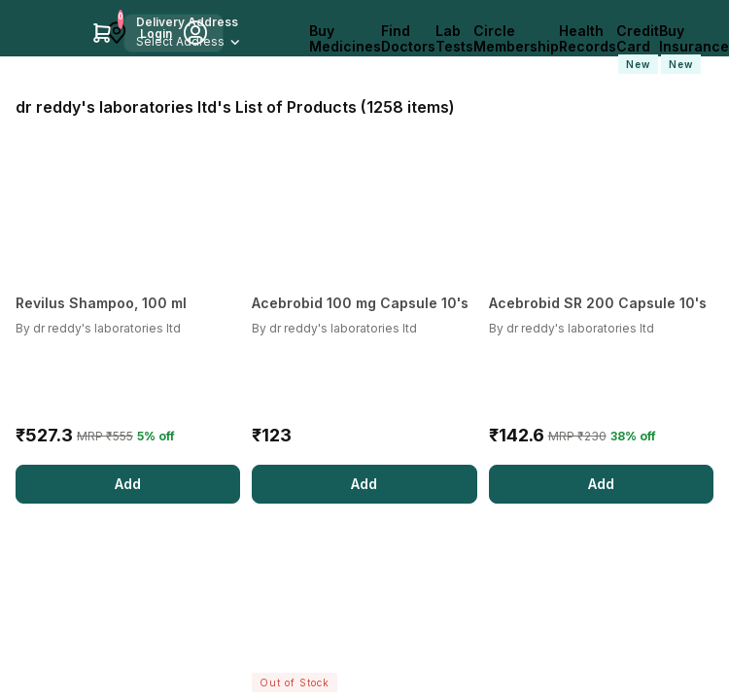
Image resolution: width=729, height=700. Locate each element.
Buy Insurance (694, 49)
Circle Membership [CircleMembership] (516, 39)
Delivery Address (187, 22)
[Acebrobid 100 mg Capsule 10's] (364, 303)
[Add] (128, 484)
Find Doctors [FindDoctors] (408, 39)
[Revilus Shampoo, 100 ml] (128, 303)
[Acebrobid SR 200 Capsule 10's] (601, 303)
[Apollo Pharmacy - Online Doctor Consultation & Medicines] (46, 33)
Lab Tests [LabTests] (454, 39)
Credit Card (638, 49)
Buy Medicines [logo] (345, 39)
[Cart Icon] (102, 33)
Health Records (588, 39)
